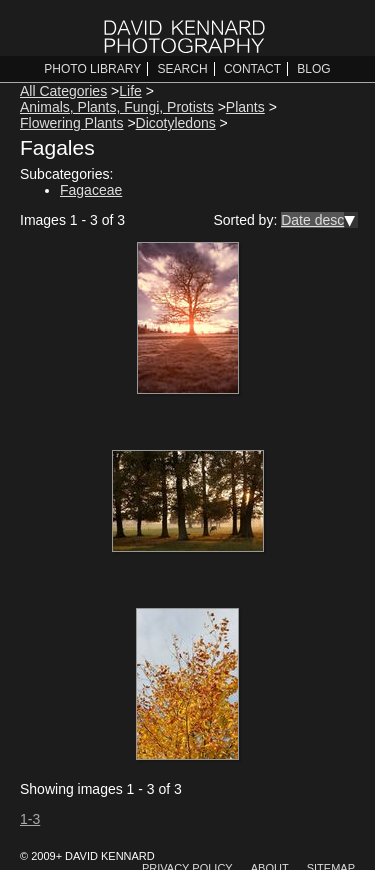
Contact (252, 69)
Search (183, 69)
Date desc (312, 220)
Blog (313, 69)
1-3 (30, 819)
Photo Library (92, 69)
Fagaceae (91, 190)
